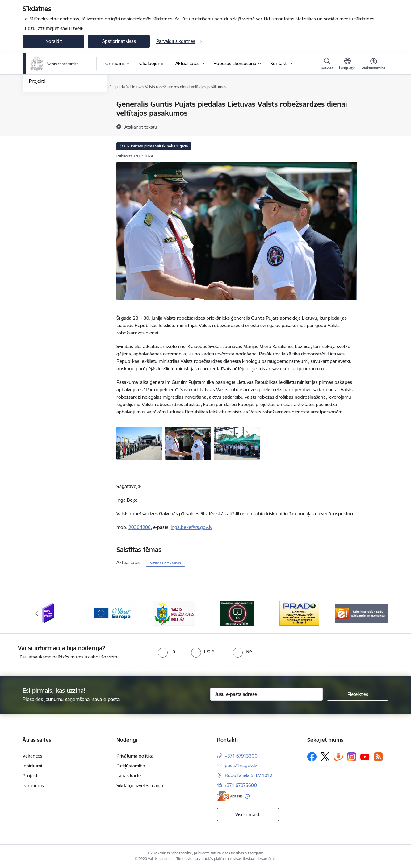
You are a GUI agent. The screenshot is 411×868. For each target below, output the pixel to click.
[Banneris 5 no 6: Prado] (299, 613)
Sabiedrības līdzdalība (51, 137)
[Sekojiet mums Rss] (378, 757)
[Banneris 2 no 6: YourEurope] (112, 613)
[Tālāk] (375, 613)
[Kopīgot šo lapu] (373, 117)
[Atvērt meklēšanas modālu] (327, 65)
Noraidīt (54, 41)
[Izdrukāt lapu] (373, 102)
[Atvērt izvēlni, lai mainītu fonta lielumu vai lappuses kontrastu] (373, 65)
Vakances (32, 756)
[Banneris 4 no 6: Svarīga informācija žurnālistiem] (237, 613)
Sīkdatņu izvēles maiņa (140, 785)
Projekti (37, 148)
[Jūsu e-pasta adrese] (267, 694)
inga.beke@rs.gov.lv (191, 527)
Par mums (33, 785)
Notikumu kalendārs (50, 105)
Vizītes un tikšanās (166, 563)
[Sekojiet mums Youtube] (365, 756)
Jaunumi (38, 115)
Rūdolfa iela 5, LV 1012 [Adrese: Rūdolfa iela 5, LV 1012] (249, 775)
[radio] (166, 651)
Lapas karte (129, 776)
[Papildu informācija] (247, 796)
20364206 (140, 527)
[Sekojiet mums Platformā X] (325, 757)
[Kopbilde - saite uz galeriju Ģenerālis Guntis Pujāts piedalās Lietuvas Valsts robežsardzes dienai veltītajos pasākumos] (237, 443)
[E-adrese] (229, 796)
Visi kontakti (248, 814)
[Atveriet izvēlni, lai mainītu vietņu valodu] (347, 64)
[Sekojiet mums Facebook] (312, 757)
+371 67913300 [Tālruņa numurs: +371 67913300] (241, 756)
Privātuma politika (135, 756)
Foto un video (43, 126)
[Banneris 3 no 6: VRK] (174, 613)
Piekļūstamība (131, 766)
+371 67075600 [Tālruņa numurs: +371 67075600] (241, 785)
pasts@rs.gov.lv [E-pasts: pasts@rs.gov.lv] (241, 765)
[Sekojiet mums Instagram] (352, 757)
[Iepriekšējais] (37, 613)
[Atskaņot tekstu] (141, 127)
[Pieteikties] (358, 694)
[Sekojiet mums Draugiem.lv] (338, 756)
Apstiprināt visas (119, 41)
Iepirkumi (32, 766)
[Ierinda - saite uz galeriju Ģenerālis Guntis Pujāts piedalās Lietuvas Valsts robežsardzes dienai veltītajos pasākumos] (140, 443)
